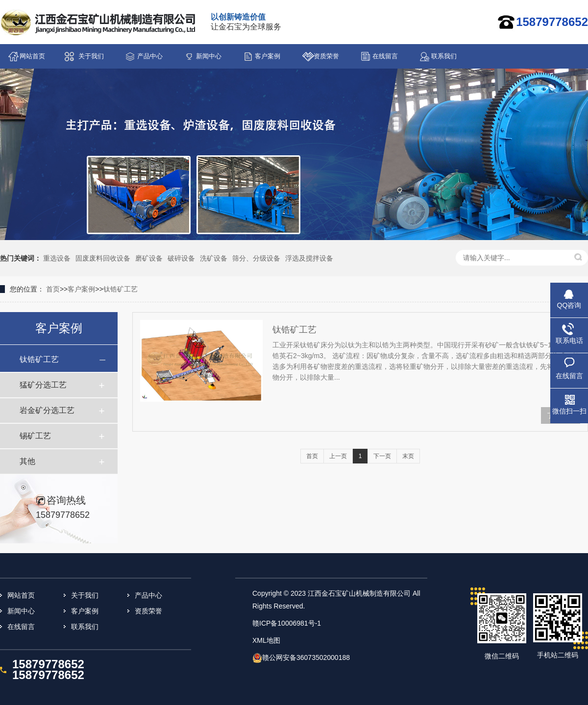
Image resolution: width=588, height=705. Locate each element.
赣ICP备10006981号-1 (287, 623)
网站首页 (32, 56)
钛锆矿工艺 (121, 289)
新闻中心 (209, 56)
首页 (53, 289)
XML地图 (266, 640)
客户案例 (268, 56)
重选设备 (57, 258)
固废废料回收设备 (103, 258)
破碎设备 (181, 258)
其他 (27, 461)
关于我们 (91, 56)
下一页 (382, 456)
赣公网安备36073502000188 (306, 657)
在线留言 (385, 56)
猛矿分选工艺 (43, 385)
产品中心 (150, 56)
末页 (408, 456)
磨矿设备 (149, 258)
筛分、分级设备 (256, 258)
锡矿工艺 (35, 436)
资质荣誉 (326, 56)
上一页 (338, 456)
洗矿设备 (214, 258)
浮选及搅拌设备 (309, 258)
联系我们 (444, 56)
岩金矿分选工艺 (47, 410)
